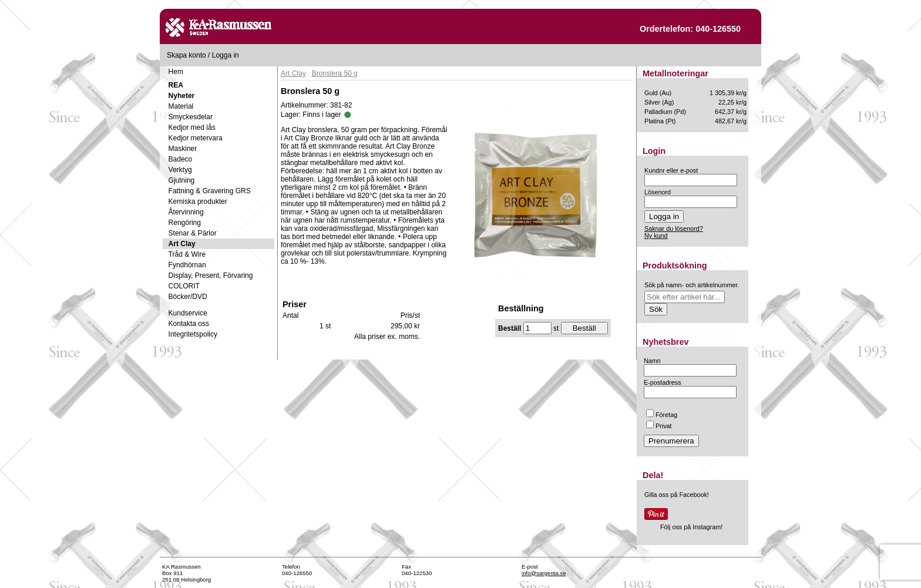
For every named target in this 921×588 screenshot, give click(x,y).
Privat (659, 426)
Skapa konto (186, 55)
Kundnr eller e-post (671, 170)
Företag (662, 415)
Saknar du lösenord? (674, 229)
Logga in (226, 55)
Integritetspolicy (193, 334)
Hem (176, 72)
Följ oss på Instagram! (691, 527)
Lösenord (658, 192)
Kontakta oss (189, 324)
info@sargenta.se (544, 573)
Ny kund (656, 236)
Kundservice (188, 313)
